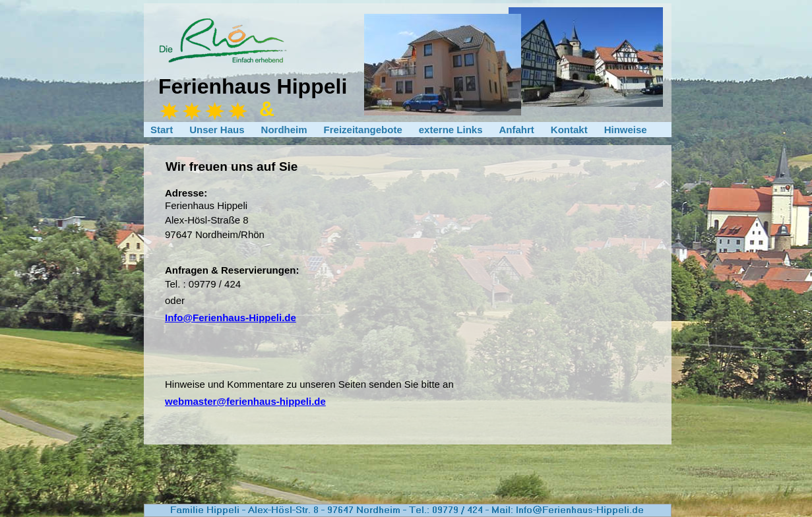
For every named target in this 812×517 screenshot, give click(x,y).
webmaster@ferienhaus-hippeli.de (245, 401)
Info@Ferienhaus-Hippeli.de (231, 318)
